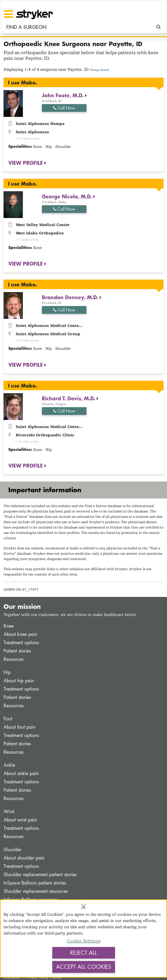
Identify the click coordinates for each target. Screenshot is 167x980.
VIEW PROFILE (26, 163)
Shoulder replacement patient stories (40, 875)
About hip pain (19, 681)
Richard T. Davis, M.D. (69, 398)
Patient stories (17, 651)
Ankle (9, 765)
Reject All (83, 953)
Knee (9, 626)
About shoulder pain (24, 858)
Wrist (9, 812)
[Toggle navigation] (8, 14)
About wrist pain (20, 820)
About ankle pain (21, 773)
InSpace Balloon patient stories (35, 883)
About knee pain (20, 634)
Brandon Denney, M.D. (71, 297)
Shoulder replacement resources (36, 891)
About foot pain (19, 727)
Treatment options (21, 643)
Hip (7, 672)
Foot (8, 719)
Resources (14, 659)
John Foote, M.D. (63, 95)
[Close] (83, 907)
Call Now (64, 108)
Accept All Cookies (84, 967)
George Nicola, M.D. (68, 196)
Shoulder (12, 850)
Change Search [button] (100, 70)
